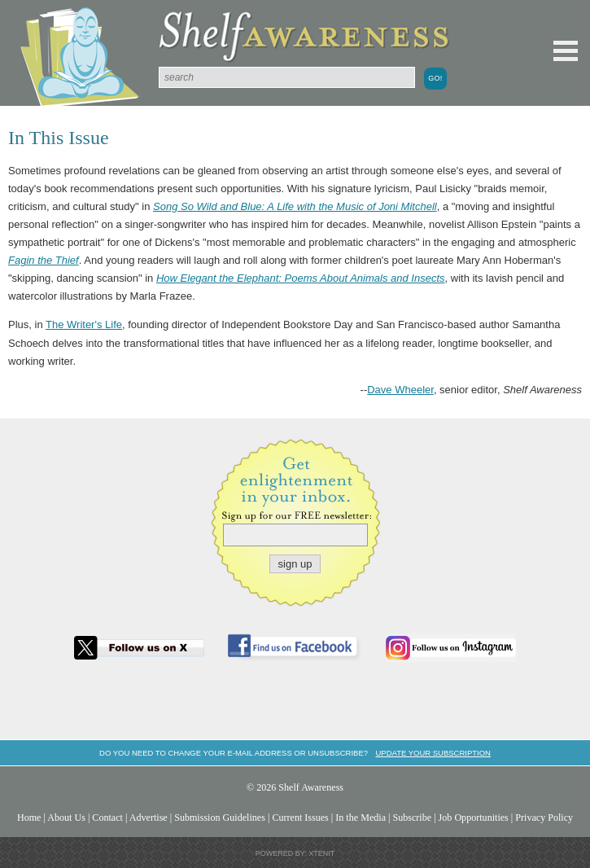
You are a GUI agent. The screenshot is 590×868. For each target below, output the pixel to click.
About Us (66, 818)
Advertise (149, 818)
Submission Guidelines (220, 818)
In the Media (361, 818)
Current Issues (300, 818)
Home (29, 818)
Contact (107, 818)
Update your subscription (433, 753)
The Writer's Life (84, 324)
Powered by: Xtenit (295, 853)
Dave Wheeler (400, 390)
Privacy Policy (544, 818)
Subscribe (412, 818)
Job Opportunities (474, 818)
